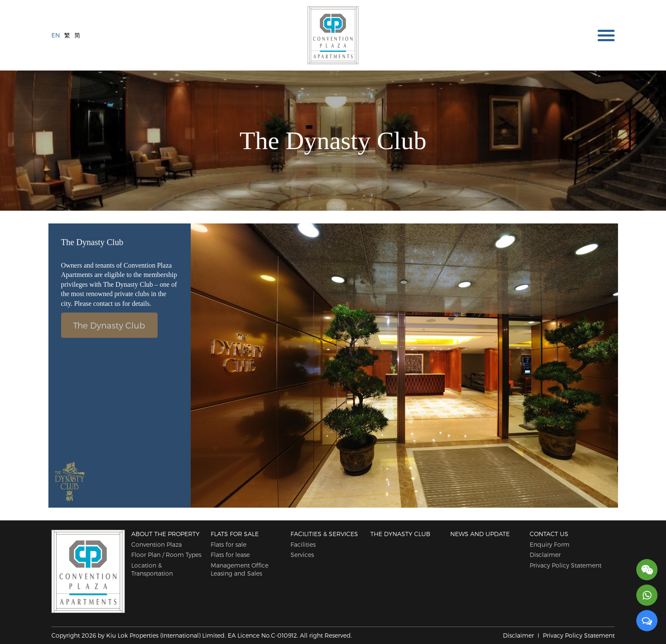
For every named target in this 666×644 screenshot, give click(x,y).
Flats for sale (235, 534)
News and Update (480, 534)
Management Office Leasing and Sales (240, 569)
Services (302, 555)
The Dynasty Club (109, 323)
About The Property (165, 534)
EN (56, 35)
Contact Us (549, 534)
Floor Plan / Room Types (166, 555)
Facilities (303, 544)
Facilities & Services (324, 534)
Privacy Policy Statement (566, 565)
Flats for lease (230, 555)
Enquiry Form (550, 544)
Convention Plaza (157, 544)
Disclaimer (545, 555)
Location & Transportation (152, 569)
